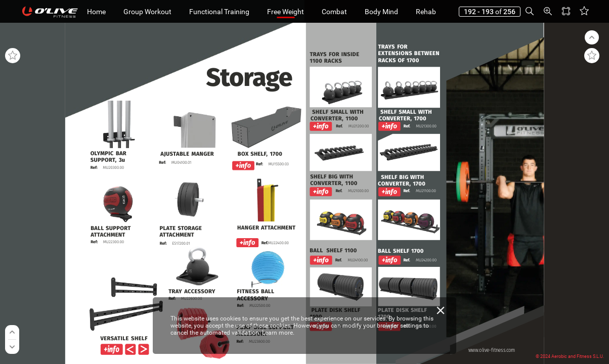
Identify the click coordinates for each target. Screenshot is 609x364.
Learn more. (278, 333)
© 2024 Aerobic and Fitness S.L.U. (570, 356)
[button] (530, 11)
